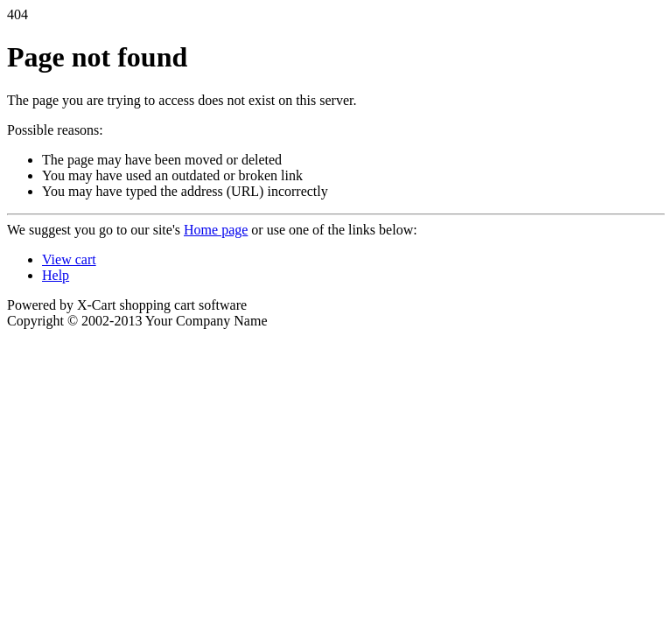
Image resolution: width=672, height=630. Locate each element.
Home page (216, 230)
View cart (69, 259)
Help (56, 275)
